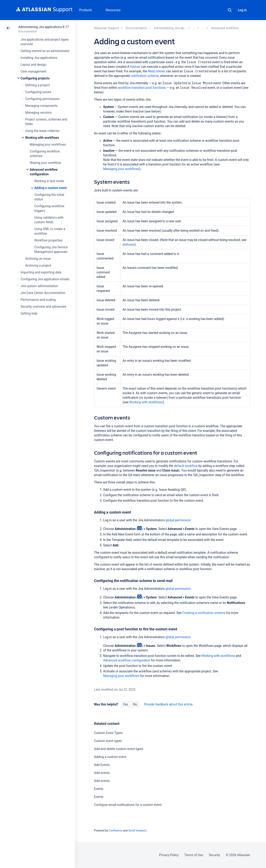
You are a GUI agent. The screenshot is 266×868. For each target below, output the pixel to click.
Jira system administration (39, 286)
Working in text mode (49, 181)
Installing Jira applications (39, 58)
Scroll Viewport (137, 831)
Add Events (102, 765)
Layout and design (33, 65)
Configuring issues (38, 92)
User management (33, 71)
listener (135, 67)
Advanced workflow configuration (127, 660)
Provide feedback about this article (168, 704)
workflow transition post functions (142, 88)
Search (230, 10)
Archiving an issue (38, 259)
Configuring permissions (42, 99)
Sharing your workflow (45, 163)
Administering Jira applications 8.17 (43, 27)
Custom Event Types (108, 733)
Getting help (29, 313)
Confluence (116, 831)
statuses (129, 244)
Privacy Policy (169, 855)
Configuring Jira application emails (45, 279)
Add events (102, 773)
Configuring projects (35, 78)
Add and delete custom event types (119, 749)
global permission (178, 520)
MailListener (157, 71)
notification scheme (145, 76)
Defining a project (37, 85)
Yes (125, 704)
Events (99, 789)
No (135, 704)
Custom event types (108, 741)
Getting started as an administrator (45, 51)
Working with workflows (42, 138)
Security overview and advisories (43, 307)
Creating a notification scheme (204, 613)
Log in (242, 10)
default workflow (186, 466)
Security (214, 855)
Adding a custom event (50, 188)
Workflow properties (48, 240)
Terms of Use (194, 855)
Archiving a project (38, 265)
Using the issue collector (42, 131)
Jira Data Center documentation (43, 293)
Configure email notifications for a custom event (128, 805)
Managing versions (38, 113)
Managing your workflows (48, 144)
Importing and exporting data (41, 272)
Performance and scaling (38, 300)
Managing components (41, 106)
